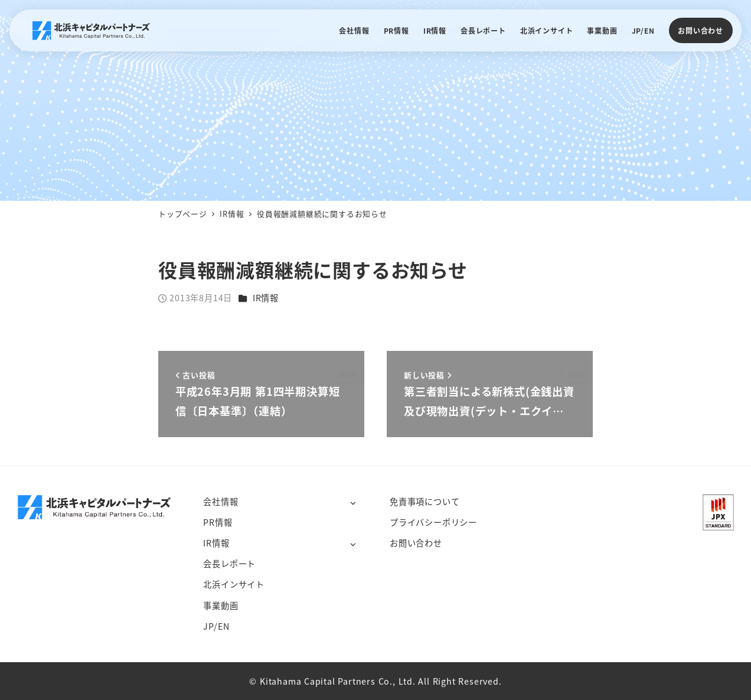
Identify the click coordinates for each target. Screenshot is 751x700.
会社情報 (221, 502)
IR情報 (266, 298)
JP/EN (216, 626)
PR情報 (218, 522)
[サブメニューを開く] (353, 502)
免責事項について (425, 502)
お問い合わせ (701, 30)
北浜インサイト (234, 584)
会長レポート (229, 564)
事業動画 (221, 605)
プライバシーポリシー (433, 522)
